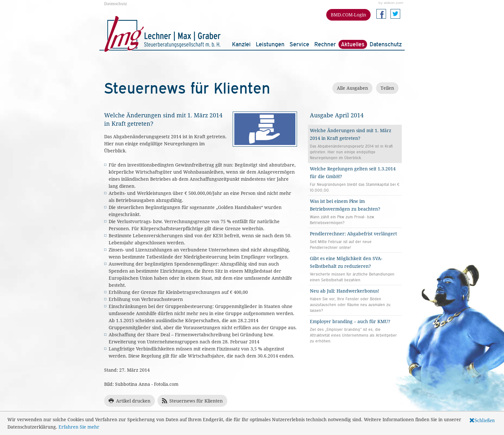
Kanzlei (241, 44)
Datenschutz (116, 4)
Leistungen (270, 44)
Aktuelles (353, 44)
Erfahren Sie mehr (79, 427)
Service (299, 44)
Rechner (325, 44)
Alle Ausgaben (352, 88)
